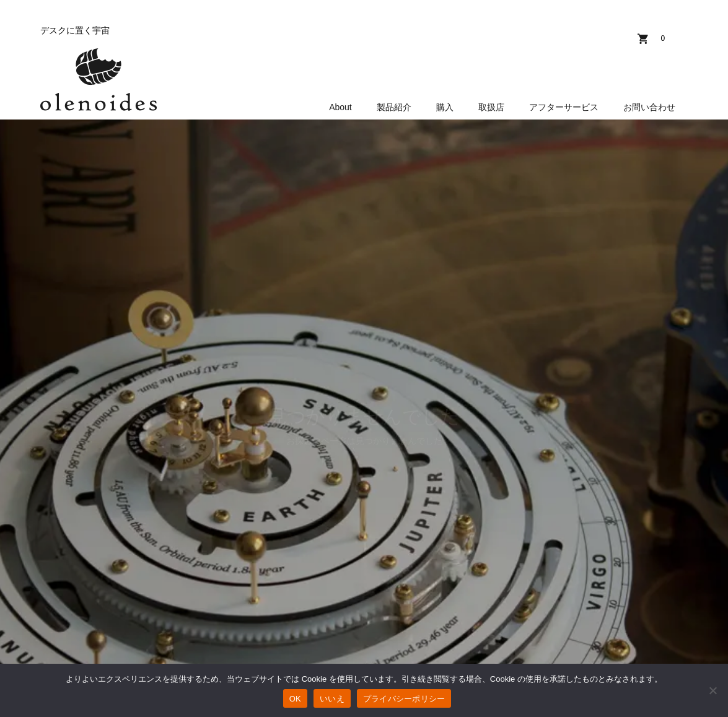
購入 (445, 107)
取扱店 (491, 107)
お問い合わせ (649, 107)
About (340, 107)
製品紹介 (394, 107)
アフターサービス (564, 107)
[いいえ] (713, 690)
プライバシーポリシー (404, 699)
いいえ (332, 699)
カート (663, 38)
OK (295, 699)
